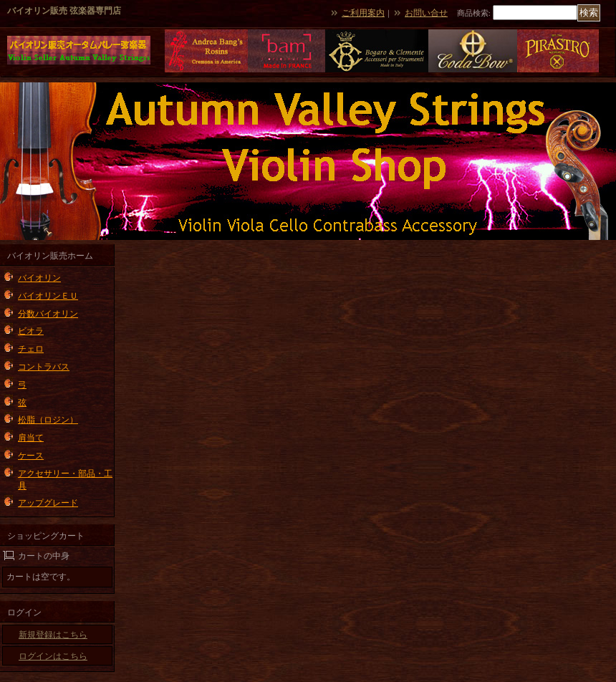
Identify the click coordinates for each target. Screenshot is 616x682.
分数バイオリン (48, 314)
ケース (31, 456)
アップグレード (48, 503)
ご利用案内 (363, 13)
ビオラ (31, 331)
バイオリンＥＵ (48, 296)
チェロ (31, 349)
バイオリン (39, 278)
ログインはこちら (53, 656)
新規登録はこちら (53, 635)
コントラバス (44, 367)
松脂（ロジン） (48, 420)
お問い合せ (426, 13)
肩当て (31, 438)
